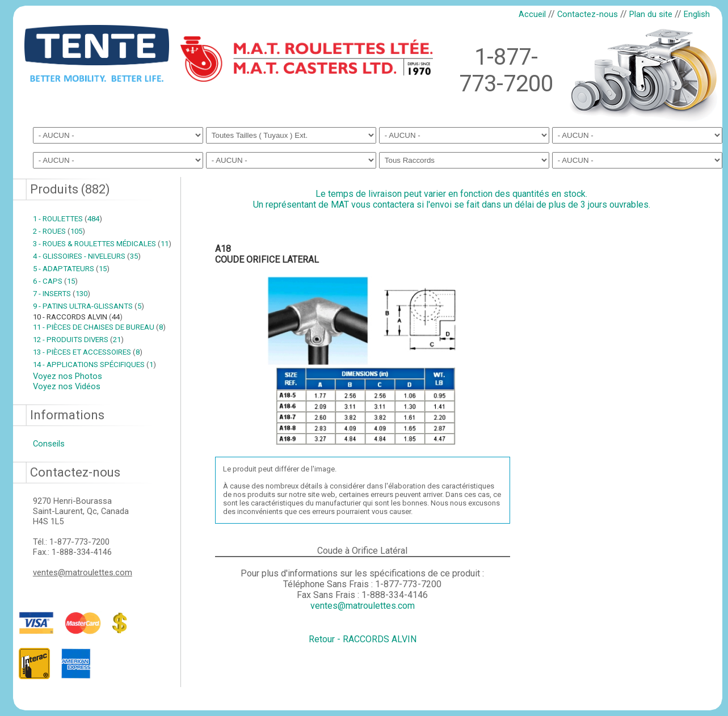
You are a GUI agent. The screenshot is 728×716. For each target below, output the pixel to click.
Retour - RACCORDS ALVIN (363, 639)
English (697, 14)
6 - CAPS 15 (55, 281)
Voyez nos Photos (68, 376)
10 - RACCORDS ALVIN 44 (78, 317)
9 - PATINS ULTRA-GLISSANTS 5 (89, 306)
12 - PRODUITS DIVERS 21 (78, 340)
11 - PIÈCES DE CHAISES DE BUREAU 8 (99, 327)
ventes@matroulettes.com (83, 572)
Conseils (49, 444)
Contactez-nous (588, 14)
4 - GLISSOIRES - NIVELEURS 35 (87, 256)
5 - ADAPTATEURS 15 (71, 269)
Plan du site (651, 14)
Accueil (532, 14)
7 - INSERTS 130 (62, 294)
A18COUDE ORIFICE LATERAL (267, 254)
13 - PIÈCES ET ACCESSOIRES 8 (88, 352)
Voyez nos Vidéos (67, 386)
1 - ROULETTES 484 (68, 219)
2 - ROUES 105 (59, 231)
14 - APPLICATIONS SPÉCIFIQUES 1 (94, 365)
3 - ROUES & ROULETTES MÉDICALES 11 (102, 244)
